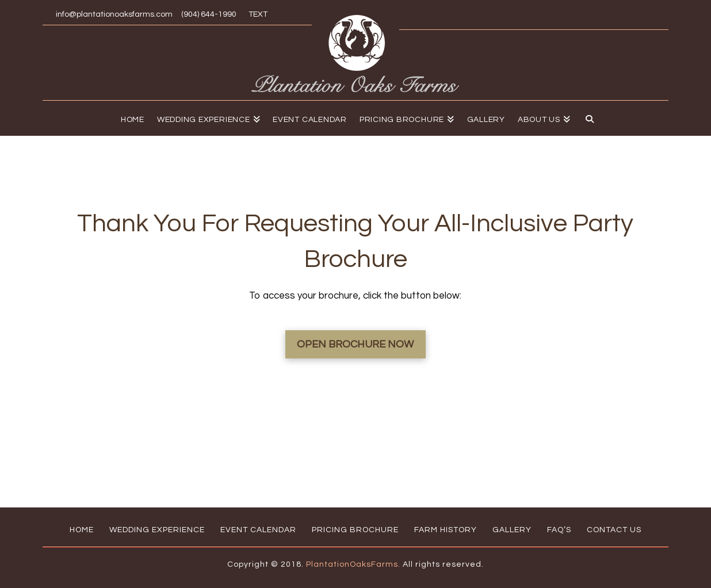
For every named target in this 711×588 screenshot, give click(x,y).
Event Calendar (258, 530)
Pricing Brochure (355, 530)
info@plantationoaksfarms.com (114, 14)
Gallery (512, 530)
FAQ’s (559, 530)
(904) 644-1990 (209, 14)
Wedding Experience (157, 530)
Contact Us (614, 530)
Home (82, 530)
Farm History (446, 530)
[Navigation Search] (586, 118)
